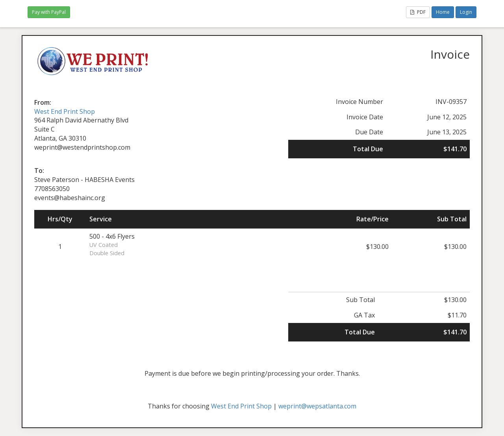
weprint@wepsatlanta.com (317, 406)
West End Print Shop (65, 111)
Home (443, 12)
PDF (418, 12)
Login (466, 12)
